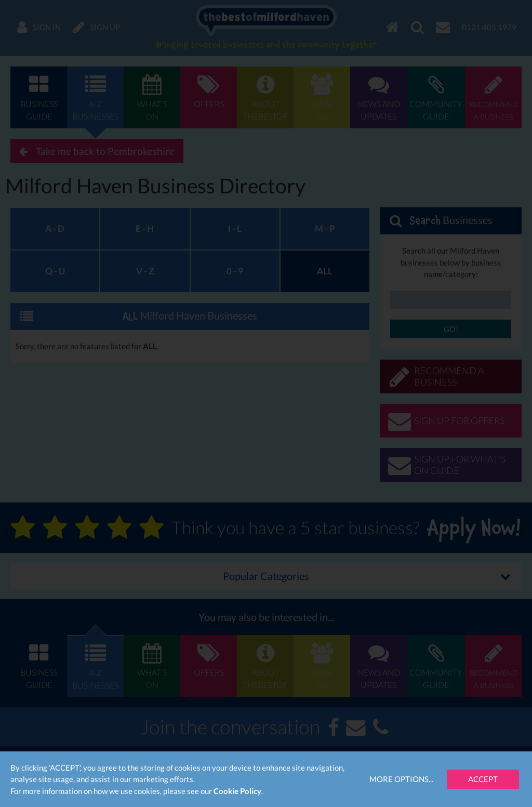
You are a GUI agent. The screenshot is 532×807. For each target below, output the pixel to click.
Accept (483, 779)
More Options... (401, 779)
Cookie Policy (237, 791)
